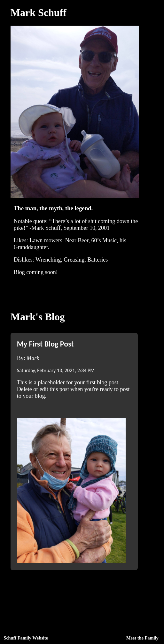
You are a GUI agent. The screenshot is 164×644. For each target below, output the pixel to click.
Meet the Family (142, 638)
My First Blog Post (45, 344)
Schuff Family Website (26, 638)
